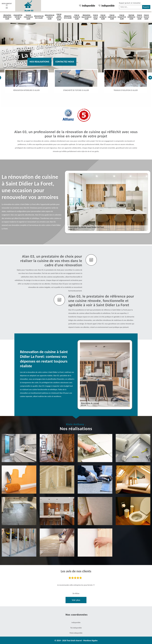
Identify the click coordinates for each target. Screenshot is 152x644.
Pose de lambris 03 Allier (103, 17)
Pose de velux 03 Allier (146, 17)
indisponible (87, 6)
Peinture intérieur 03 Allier (131, 17)
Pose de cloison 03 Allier (77, 17)
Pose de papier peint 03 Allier (59, 17)
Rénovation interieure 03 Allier (7, 17)
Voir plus (76, 600)
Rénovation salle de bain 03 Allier (87, 17)
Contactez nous (65, 62)
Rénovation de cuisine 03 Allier (50, 17)
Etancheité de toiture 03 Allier (18, 17)
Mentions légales (90, 641)
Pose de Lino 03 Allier (95, 17)
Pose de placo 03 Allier (139, 17)
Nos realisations (39, 62)
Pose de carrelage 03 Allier (112, 17)
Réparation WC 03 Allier (68, 17)
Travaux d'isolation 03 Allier (28, 17)
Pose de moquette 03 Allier (122, 17)
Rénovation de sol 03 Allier (39, 17)
